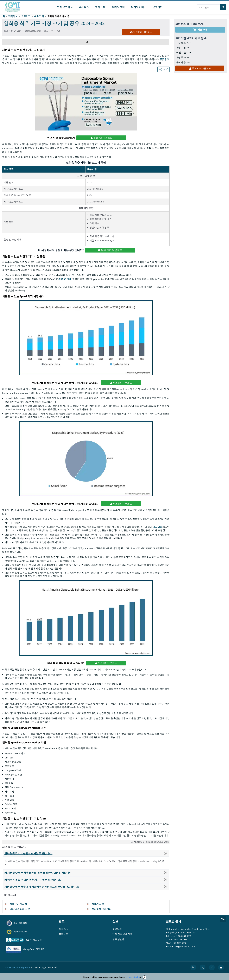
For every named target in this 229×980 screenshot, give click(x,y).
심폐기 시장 (98, 904)
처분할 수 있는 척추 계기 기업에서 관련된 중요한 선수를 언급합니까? (86, 887)
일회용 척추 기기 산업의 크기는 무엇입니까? (87, 853)
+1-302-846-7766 (179, 939)
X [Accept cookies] (145, 977)
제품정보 (13, 16)
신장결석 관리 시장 (101, 909)
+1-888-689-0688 (183, 936)
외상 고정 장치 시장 (20, 909)
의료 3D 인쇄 (65, 279)
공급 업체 (165, 59)
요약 (86, 42)
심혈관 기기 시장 (18, 904)
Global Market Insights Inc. (18, 967)
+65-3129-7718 (179, 943)
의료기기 (26, 16)
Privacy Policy (133, 977)
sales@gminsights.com (183, 947)
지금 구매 (200, 30)
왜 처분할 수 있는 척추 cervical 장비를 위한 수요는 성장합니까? (86, 873)
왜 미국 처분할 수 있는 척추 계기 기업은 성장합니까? (86, 880)
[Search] (223, 7)
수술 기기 (39, 16)
